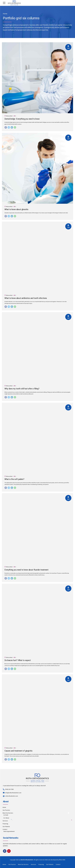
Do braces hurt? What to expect (18, 660)
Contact (5, 829)
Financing (5, 824)
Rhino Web (62, 860)
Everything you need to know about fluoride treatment (26, 570)
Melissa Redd (9, 116)
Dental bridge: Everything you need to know (22, 119)
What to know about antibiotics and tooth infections (26, 298)
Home (5, 14)
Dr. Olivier (6, 818)
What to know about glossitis (16, 209)
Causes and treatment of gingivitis (18, 751)
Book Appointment (9, 831)
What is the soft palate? (14, 479)
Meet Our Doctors (8, 813)
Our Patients (6, 826)
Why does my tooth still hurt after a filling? (22, 389)
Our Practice (6, 810)
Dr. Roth (6, 815)
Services (5, 821)
